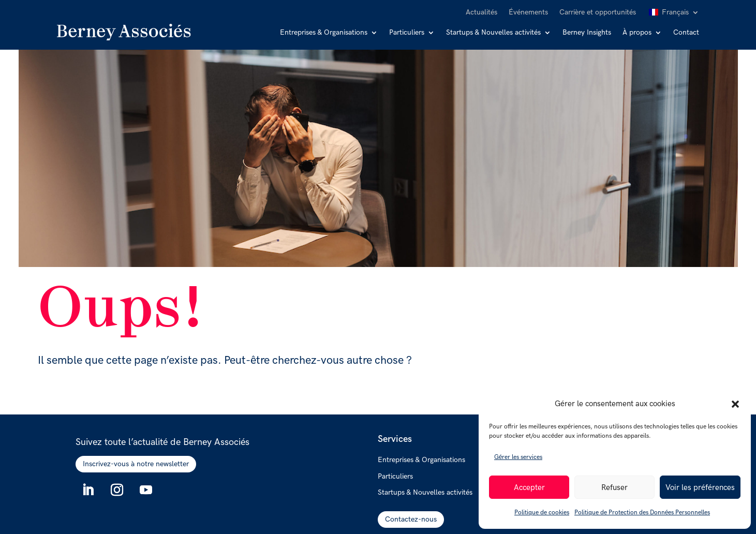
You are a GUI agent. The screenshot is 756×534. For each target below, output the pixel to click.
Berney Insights (587, 33)
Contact (686, 33)
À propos (637, 33)
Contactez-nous (411, 519)
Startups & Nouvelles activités (493, 33)
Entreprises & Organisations (324, 33)
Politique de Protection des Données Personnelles (642, 513)
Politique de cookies (542, 513)
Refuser (614, 487)
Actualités (481, 13)
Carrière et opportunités (598, 13)
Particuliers (407, 33)
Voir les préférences (700, 487)
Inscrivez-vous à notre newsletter (136, 464)
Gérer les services (518, 457)
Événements (528, 13)
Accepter (529, 487)
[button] (735, 404)
